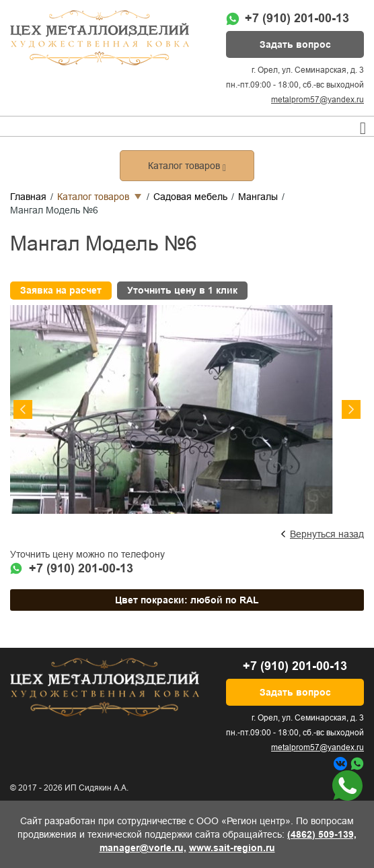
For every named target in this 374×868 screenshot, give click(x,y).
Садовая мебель (190, 197)
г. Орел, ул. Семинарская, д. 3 (308, 70)
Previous (23, 409)
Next (351, 409)
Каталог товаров (93, 197)
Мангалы (258, 197)
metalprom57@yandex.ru (317, 100)
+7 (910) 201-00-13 (297, 18)
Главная (28, 197)
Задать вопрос (295, 44)
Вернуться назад (327, 534)
